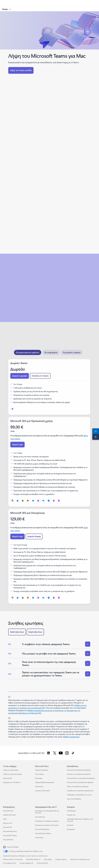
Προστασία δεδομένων (33, 859)
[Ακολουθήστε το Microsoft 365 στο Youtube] (61, 753)
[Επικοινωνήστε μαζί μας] (95, 431)
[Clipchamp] (59, 501)
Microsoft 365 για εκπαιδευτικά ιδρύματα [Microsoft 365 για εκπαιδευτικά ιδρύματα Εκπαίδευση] (80, 782)
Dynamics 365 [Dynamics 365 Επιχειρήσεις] (7, 823)
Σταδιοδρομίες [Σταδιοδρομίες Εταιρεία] (72, 811)
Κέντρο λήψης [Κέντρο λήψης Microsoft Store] (39, 774)
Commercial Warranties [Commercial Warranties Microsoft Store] (42, 791)
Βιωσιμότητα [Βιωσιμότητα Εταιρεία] (71, 829)
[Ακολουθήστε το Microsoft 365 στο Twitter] (55, 753)
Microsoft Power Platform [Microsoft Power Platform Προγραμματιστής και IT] (43, 833)
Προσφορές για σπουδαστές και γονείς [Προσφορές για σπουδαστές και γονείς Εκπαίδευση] (79, 795)
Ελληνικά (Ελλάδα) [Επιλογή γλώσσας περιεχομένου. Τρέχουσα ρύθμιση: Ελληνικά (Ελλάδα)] (13, 847)
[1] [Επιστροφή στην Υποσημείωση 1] (9, 696)
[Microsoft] (49, 2)
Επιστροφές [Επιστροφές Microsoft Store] (39, 778)
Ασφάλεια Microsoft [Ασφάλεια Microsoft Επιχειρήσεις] (9, 815)
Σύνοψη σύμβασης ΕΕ (27, 863)
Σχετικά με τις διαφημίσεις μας (80, 859)
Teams (5, 9)
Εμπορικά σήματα (61, 859)
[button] (21, 70)
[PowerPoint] (28, 501)
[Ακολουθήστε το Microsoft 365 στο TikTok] (73, 753)
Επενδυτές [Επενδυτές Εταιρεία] (70, 825)
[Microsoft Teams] (12, 409)
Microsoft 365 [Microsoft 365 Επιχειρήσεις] (7, 827)
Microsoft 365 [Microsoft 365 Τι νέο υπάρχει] (7, 778)
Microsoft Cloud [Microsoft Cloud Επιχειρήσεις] (8, 811)
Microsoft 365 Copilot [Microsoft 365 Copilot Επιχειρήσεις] (10, 835)
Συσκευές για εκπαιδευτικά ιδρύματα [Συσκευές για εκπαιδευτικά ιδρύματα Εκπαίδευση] (79, 774)
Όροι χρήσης (48, 859)
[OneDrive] (43, 501)
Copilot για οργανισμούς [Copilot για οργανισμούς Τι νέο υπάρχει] (11, 770)
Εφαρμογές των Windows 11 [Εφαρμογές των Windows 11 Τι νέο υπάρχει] (12, 782)
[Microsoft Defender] (48, 501)
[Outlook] (33, 501)
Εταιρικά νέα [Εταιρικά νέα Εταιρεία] (71, 815)
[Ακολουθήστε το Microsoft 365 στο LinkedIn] (48, 753)
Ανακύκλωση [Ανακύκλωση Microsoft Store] (39, 786)
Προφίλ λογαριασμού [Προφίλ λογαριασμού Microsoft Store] (42, 770)
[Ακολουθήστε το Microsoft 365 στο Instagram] (67, 753)
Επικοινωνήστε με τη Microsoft (13, 859)
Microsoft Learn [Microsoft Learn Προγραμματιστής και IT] (40, 817)
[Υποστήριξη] (95, 437)
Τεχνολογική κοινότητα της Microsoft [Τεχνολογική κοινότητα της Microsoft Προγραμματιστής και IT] (47, 825)
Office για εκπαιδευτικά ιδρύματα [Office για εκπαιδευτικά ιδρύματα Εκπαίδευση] (78, 786)
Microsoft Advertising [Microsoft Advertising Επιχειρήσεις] (10, 831)
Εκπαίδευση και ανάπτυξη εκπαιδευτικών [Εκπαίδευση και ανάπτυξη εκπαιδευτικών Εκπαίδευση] (80, 791)
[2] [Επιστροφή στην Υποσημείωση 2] (9, 718)
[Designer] (54, 501)
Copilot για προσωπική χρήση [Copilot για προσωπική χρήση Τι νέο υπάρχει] (13, 774)
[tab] (28, 352)
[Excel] (23, 501)
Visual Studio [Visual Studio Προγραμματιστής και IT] (39, 838)
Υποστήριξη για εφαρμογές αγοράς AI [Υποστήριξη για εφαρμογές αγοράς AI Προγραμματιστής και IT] (47, 821)
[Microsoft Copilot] (12, 501)
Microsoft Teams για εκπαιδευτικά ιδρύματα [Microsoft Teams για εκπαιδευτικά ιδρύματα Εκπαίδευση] (81, 778)
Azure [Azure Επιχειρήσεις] (5, 819)
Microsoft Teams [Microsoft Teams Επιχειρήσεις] (8, 840)
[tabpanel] (49, 481)
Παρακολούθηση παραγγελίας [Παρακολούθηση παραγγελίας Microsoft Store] (45, 782)
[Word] (18, 501)
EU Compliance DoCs (10, 863)
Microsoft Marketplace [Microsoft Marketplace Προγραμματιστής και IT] (42, 829)
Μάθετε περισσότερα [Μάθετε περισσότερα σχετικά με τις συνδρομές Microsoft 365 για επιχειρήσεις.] (71, 737)
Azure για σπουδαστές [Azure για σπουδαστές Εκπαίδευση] (74, 799)
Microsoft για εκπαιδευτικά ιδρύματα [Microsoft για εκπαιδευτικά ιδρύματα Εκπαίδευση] (79, 770)
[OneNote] (38, 501)
